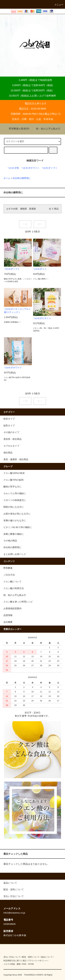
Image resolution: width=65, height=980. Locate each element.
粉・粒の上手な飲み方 (46, 129)
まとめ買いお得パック (15, 554)
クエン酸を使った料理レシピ (18, 602)
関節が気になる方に (14, 507)
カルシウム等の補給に (15, 493)
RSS (24, 964)
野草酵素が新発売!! (17, 129)
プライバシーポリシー (37, 961)
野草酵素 (8, 568)
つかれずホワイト (30, 168)
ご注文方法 (9, 575)
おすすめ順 (12, 209)
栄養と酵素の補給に (14, 534)
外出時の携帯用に (22, 178)
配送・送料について (31, 957)
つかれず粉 (13, 168)
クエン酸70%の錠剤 (14, 480)
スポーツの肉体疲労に (15, 500)
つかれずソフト (49, 168)
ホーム (7, 178)
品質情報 (8, 615)
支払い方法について (12, 957)
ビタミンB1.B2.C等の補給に (18, 527)
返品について (47, 957)
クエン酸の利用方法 (14, 588)
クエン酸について (12, 582)
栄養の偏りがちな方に (15, 521)
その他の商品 (10, 541)
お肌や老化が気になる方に (17, 514)
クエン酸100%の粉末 (14, 473)
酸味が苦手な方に (12, 487)
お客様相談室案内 (12, 609)
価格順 (23, 209)
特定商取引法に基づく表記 (15, 961)
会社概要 (8, 622)
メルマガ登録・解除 (12, 964)
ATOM (31, 964)
